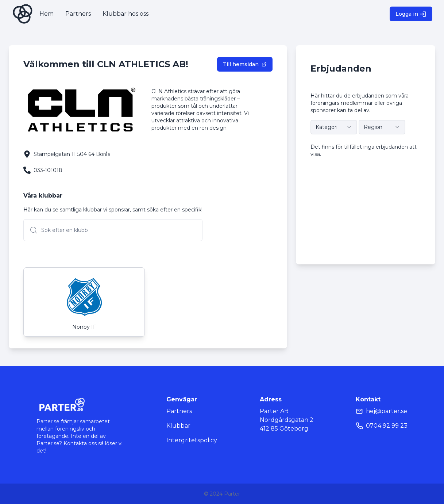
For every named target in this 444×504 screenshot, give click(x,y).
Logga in (411, 14)
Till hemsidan (245, 64)
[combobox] (334, 127)
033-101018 (48, 170)
